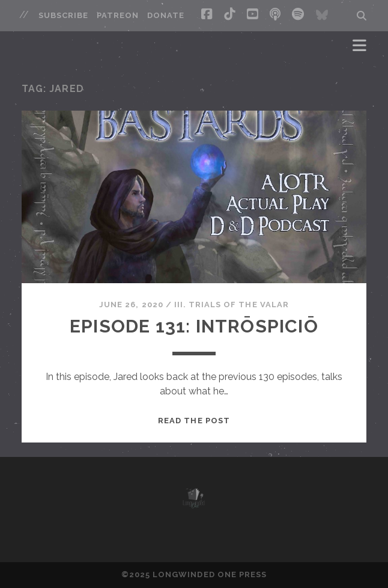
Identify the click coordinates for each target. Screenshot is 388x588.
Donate (166, 15)
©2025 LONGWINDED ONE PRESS (194, 574)
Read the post (194, 421)
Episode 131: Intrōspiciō (194, 326)
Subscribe (63, 15)
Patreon (118, 15)
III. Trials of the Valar (232, 305)
